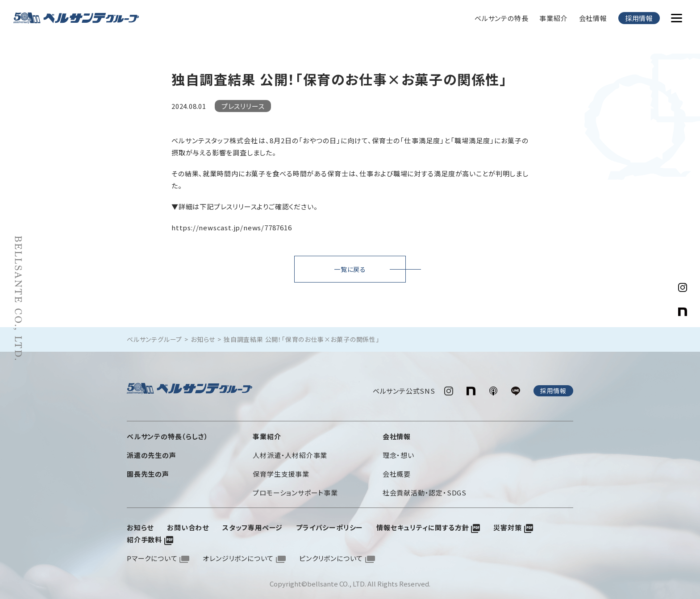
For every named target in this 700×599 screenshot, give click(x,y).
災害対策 (507, 526)
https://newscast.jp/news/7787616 (232, 227)
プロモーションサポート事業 (295, 491)
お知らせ (203, 339)
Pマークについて (152, 556)
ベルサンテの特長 (501, 18)
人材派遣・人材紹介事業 (290, 453)
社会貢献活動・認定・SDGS (425, 491)
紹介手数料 (144, 538)
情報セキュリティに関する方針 (423, 526)
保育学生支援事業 (281, 472)
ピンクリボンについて (331, 556)
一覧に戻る (350, 269)
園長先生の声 (148, 472)
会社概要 (397, 472)
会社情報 (593, 18)
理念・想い (398, 453)
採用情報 (639, 18)
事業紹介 (553, 18)
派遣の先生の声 (152, 453)
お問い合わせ (188, 526)
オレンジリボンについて (238, 556)
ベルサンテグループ (154, 339)
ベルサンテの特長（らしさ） (167, 435)
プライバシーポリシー (329, 526)
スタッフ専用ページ (252, 526)
